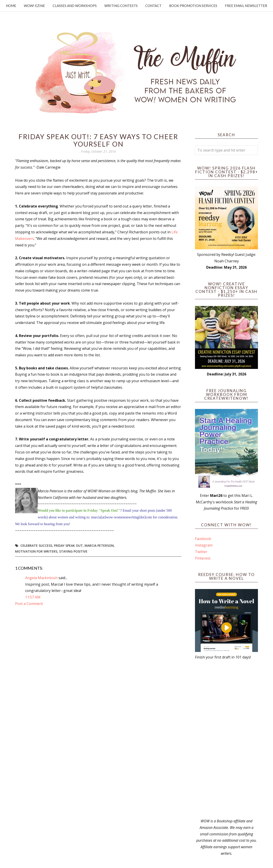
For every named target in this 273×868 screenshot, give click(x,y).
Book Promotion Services (193, 6)
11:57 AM (33, 597)
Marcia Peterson (99, 546)
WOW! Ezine (34, 6)
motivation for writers (36, 551)
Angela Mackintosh (41, 578)
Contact (153, 6)
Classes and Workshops (75, 6)
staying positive (73, 551)
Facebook (203, 539)
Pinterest (203, 558)
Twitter (201, 552)
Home (11, 6)
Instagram (204, 545)
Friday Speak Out (68, 546)
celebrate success (36, 546)
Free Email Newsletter (246, 6)
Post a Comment (29, 604)
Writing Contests (121, 6)
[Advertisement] (226, 739)
